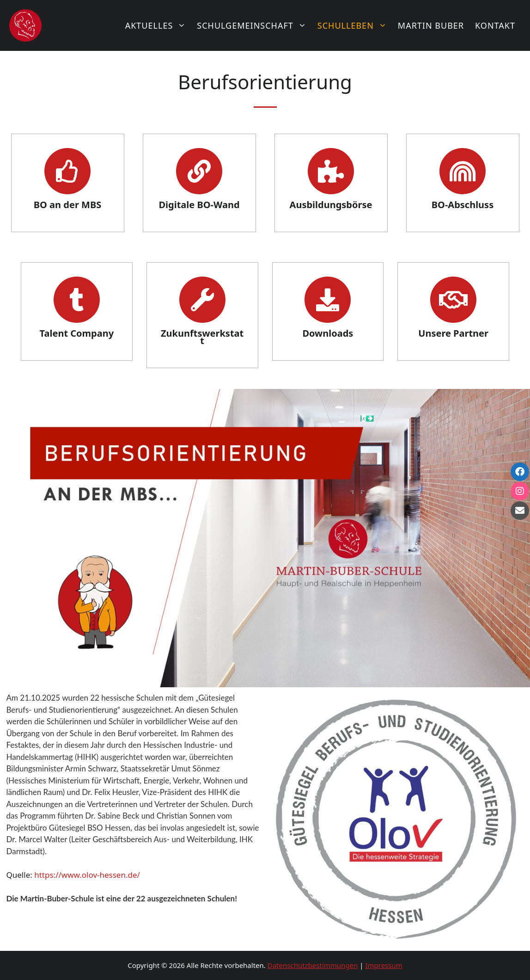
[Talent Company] (77, 300)
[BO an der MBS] (67, 171)
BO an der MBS (67, 205)
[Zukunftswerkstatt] (202, 300)
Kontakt (495, 25)
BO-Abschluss (463, 205)
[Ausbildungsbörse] (331, 171)
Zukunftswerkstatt (202, 337)
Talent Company (77, 333)
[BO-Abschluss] (463, 171)
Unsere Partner (453, 333)
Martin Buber (431, 25)
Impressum (384, 965)
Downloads (328, 333)
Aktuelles (158, 25)
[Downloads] (328, 300)
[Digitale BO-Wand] (199, 171)
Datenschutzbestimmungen (313, 965)
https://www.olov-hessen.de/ (87, 875)
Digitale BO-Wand (199, 205)
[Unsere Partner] (453, 300)
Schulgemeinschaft (254, 25)
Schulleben (355, 25)
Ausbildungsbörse (331, 205)
